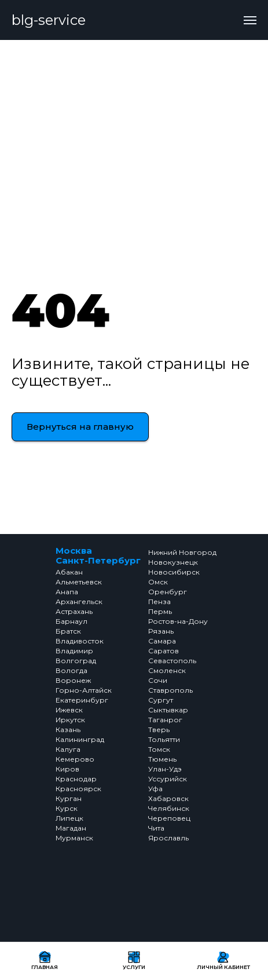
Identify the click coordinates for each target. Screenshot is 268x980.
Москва (74, 551)
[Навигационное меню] (250, 20)
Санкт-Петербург (98, 560)
